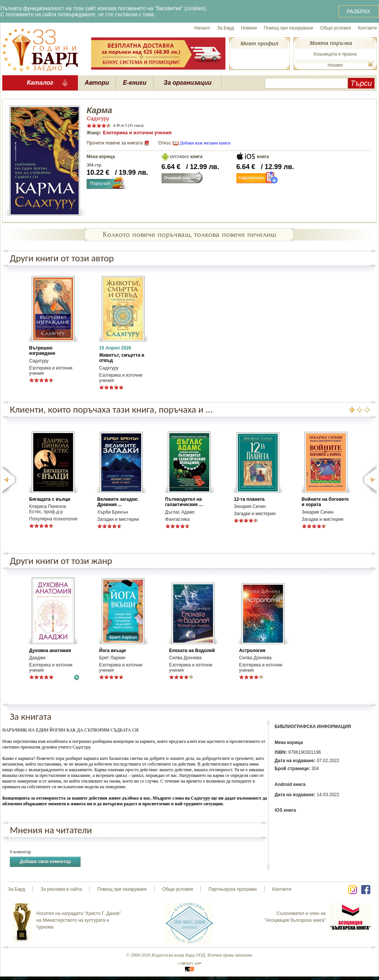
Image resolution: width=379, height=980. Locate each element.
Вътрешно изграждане (42, 351)
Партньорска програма (232, 889)
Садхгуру (98, 118)
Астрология (252, 651)
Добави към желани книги (205, 143)
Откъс (165, 143)
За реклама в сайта (61, 889)
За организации (188, 83)
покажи (335, 65)
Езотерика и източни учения (137, 133)
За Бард (226, 28)
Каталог (40, 83)
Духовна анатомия (50, 651)
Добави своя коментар (45, 862)
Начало (202, 28)
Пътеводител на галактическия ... (184, 502)
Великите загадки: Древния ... (118, 502)
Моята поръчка (331, 43)
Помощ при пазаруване (288, 28)
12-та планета (249, 499)
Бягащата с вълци (50, 499)
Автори (97, 83)
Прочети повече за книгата (115, 143)
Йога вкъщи (113, 651)
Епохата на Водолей (192, 651)
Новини (249, 28)
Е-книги (135, 83)
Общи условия (335, 28)
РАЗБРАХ (359, 11)
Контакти (367, 28)
